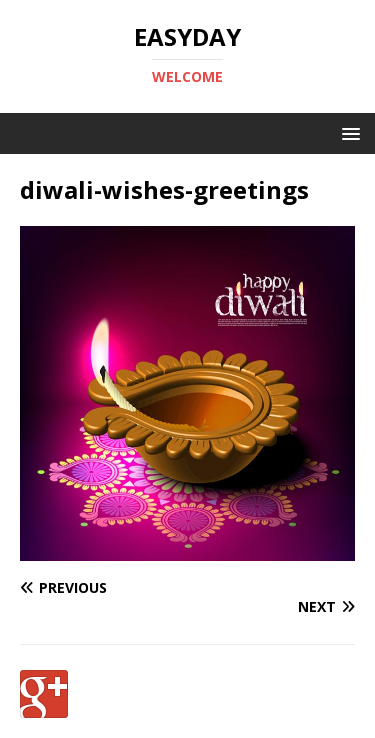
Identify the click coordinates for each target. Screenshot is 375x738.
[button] (347, 132)
